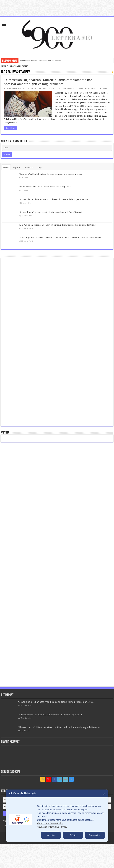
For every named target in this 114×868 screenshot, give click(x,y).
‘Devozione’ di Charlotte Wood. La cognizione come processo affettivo (51, 174)
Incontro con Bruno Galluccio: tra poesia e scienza (40, 61)
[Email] (57, 148)
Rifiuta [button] (73, 835)
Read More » (11, 128)
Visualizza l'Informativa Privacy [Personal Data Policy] (52, 827)
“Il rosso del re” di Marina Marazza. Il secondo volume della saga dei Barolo (54, 199)
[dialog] (57, 816)
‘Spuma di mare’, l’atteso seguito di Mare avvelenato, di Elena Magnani (51, 212)
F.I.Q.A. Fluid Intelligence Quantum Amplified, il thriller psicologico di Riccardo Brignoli (58, 225)
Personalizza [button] (95, 835)
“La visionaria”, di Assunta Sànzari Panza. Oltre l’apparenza (45, 187)
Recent (6, 168)
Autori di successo (49, 89)
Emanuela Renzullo (14, 89)
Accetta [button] (51, 835)
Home (3, 66)
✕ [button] (104, 794)
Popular (17, 168)
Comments (29, 168)
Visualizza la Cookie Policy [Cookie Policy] (50, 823)
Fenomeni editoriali (75, 89)
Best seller (62, 89)
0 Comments (92, 89)
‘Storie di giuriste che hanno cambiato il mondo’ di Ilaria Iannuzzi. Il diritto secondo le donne (61, 238)
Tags (40, 168)
